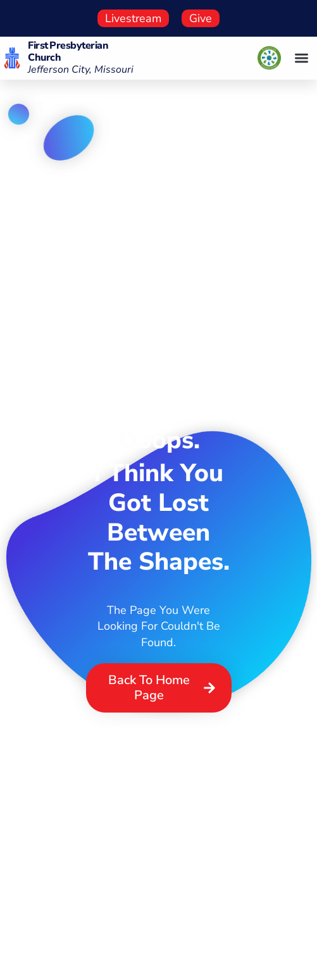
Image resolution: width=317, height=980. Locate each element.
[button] (301, 58)
